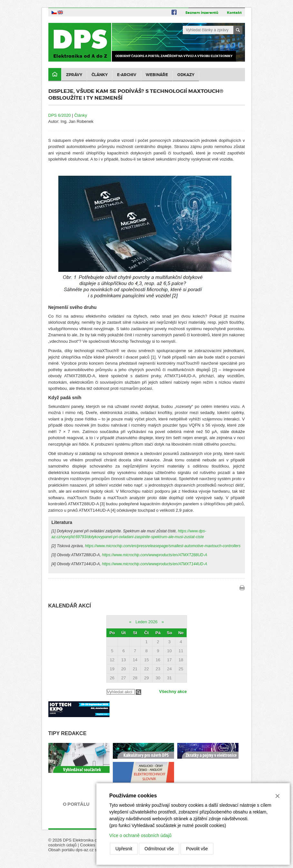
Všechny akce (173, 691)
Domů (55, 75)
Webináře (157, 75)
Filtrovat (138, 692)
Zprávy (74, 75)
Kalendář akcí (70, 606)
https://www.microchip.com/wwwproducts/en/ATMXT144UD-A (155, 564)
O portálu (76, 804)
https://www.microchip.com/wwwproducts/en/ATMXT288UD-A (155, 555)
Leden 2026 (146, 622)
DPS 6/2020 (60, 115)
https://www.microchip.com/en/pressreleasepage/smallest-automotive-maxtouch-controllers (163, 546)
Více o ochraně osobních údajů (140, 835)
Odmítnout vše (159, 849)
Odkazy (186, 75)
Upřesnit (124, 849)
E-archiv (127, 75)
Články (100, 75)
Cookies (88, 845)
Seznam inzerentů (202, 13)
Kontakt (234, 13)
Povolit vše (197, 849)
